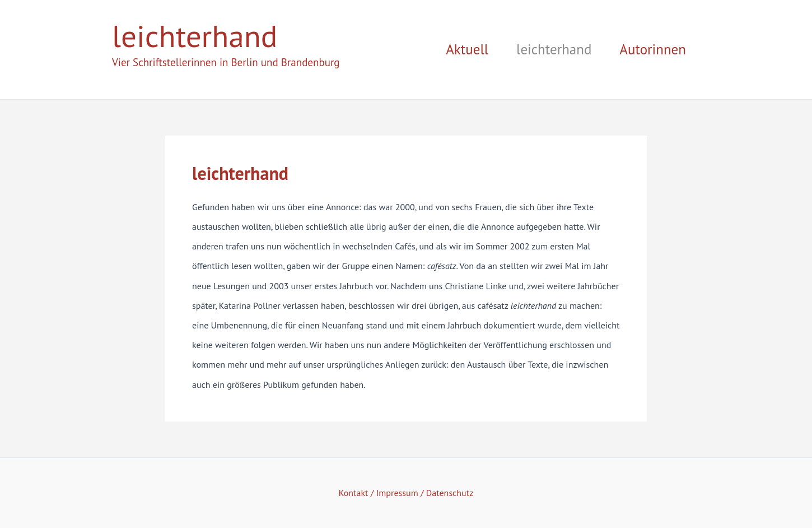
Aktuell (467, 49)
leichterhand (195, 36)
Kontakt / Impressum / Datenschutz (406, 493)
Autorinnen (653, 49)
